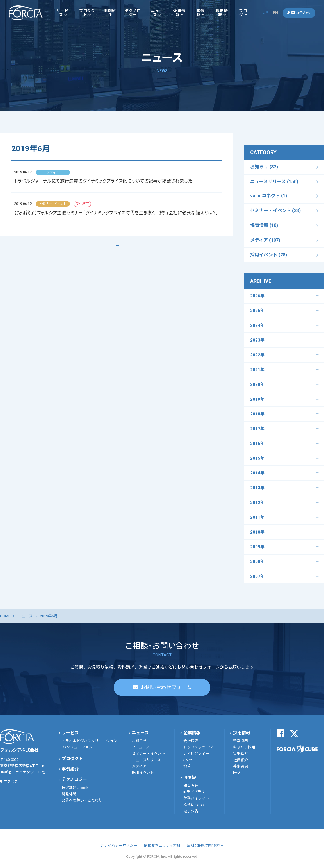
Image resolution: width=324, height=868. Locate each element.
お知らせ (139, 741)
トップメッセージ (198, 747)
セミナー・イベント (148, 753)
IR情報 (201, 13)
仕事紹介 (240, 753)
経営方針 (191, 786)
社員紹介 (240, 760)
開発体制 (69, 794)
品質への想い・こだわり (82, 800)
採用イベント (143, 772)
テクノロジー (133, 13)
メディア (139, 766)
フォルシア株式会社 (26, 13)
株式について (194, 805)
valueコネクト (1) (269, 196)
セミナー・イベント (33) (275, 211)
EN (275, 13)
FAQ (236, 772)
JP (266, 13)
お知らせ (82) (264, 167)
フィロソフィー (196, 753)
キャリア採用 (244, 747)
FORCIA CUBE (297, 749)
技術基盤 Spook (75, 788)
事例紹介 (110, 13)
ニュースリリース (146, 760)
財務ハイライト (196, 798)
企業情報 (179, 13)
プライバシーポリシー (119, 845)
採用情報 (222, 13)
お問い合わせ (299, 13)
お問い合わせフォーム (166, 687)
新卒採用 (240, 741)
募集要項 (240, 766)
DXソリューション (77, 747)
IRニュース (141, 747)
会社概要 (191, 741)
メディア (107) (265, 240)
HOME (5, 616)
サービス (63, 13)
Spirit (188, 760)
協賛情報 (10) (264, 225)
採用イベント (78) (269, 255)
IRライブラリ (194, 792)
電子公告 (191, 811)
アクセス (11, 782)
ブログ (243, 13)
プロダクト (87, 13)
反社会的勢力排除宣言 (205, 845)
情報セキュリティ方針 (162, 845)
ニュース (157, 13)
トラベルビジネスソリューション (89, 741)
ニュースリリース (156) (274, 182)
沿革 (187, 766)
